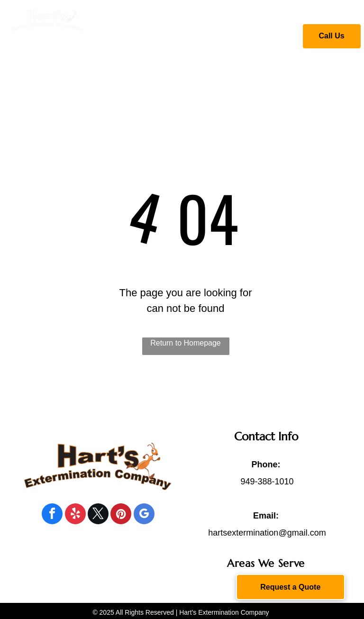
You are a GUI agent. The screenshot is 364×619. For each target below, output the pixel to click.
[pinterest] (121, 515)
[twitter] (98, 515)
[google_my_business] (144, 515)
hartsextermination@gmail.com (267, 533)
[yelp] (75, 515)
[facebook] (52, 515)
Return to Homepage (186, 343)
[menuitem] (147, 35)
